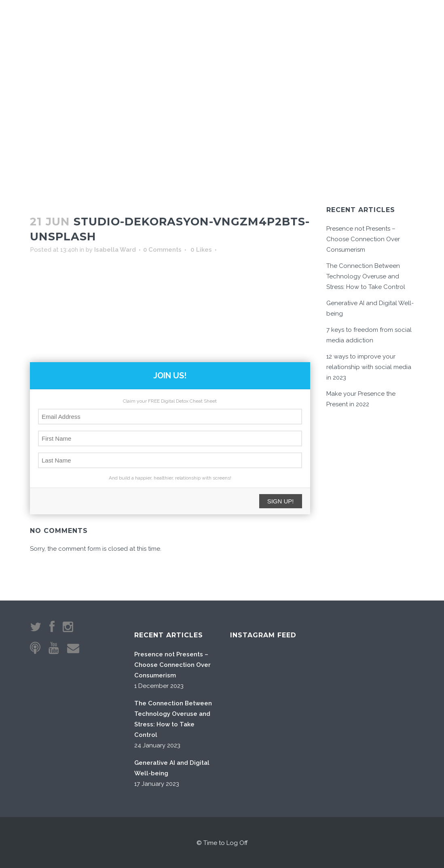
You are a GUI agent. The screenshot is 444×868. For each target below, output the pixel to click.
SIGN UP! (281, 501)
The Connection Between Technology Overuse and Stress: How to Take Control (366, 276)
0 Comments (162, 250)
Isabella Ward (115, 250)
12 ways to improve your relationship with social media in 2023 (369, 367)
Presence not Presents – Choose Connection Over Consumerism (363, 239)
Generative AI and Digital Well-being (172, 768)
